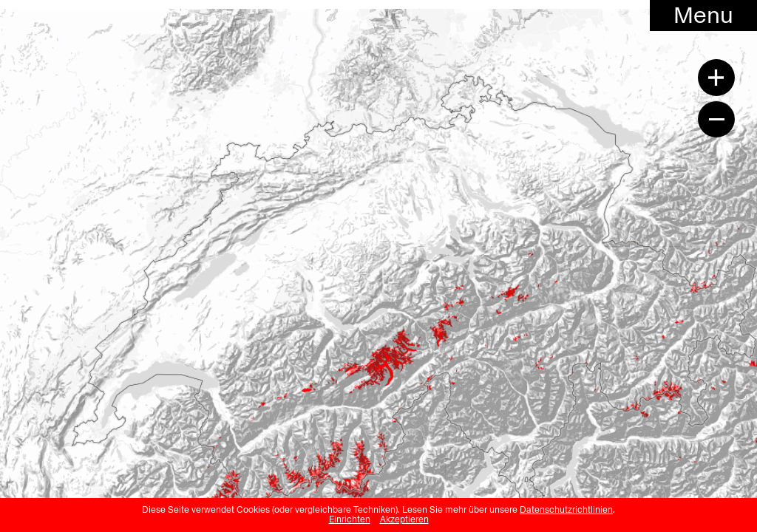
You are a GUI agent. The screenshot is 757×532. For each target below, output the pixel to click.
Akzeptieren (404, 519)
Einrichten (350, 519)
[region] (378, 253)
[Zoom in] (716, 78)
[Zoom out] (716, 119)
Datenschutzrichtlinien (566, 510)
